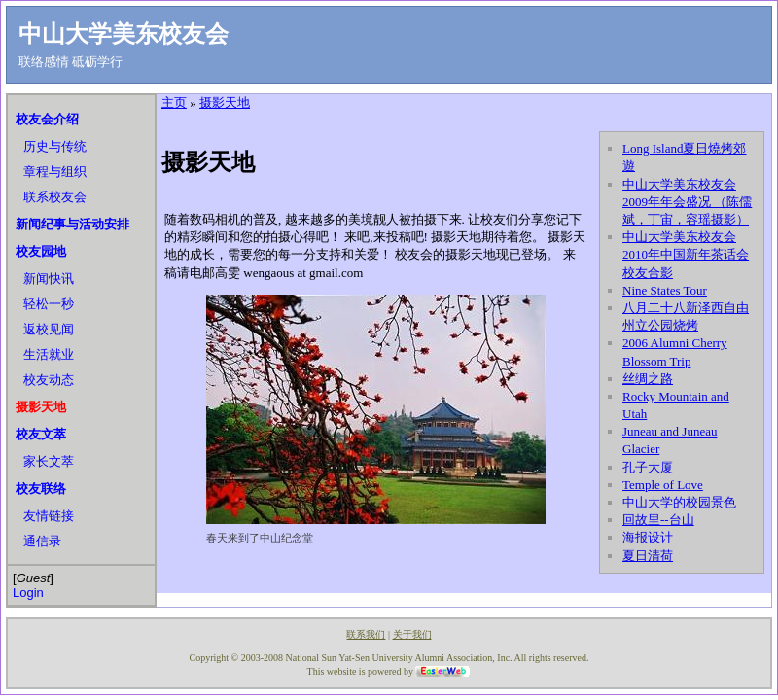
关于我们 (412, 634)
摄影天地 (41, 407)
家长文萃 (49, 461)
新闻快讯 (49, 279)
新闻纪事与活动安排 (72, 224)
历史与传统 (55, 146)
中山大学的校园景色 (679, 502)
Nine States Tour (665, 290)
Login (28, 593)
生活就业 (49, 354)
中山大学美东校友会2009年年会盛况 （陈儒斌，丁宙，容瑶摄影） (687, 202)
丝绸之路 (648, 379)
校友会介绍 (47, 119)
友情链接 (49, 516)
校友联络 (41, 489)
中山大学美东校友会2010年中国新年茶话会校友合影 (686, 254)
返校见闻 (49, 329)
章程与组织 (55, 172)
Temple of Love (663, 485)
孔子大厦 (648, 467)
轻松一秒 (49, 304)
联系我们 (366, 634)
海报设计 (648, 537)
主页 (174, 103)
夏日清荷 (648, 556)
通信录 (42, 541)
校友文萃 (41, 434)
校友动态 (49, 380)
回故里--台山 (658, 520)
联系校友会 (55, 197)
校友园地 (41, 251)
